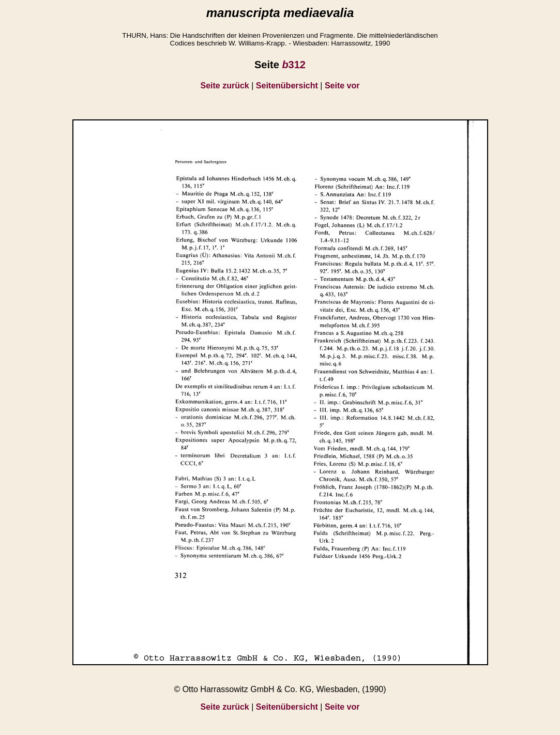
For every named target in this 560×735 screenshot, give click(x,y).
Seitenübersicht (287, 86)
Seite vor (342, 86)
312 (294, 65)
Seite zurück (225, 86)
